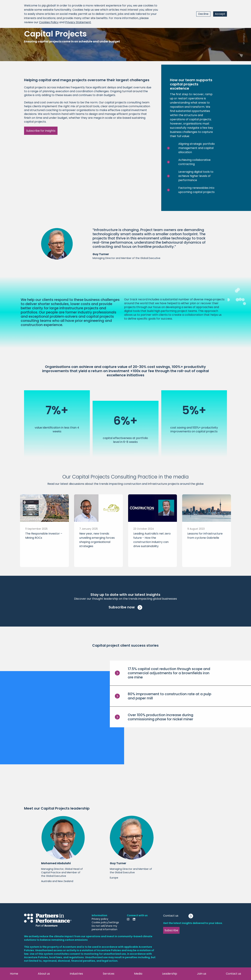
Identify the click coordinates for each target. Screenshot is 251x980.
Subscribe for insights (41, 131)
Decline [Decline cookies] (203, 14)
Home (14, 974)
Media (138, 974)
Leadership (170, 974)
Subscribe (171, 930)
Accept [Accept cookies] (220, 14)
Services (109, 974)
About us (44, 974)
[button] (63, 851)
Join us (202, 974)
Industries (76, 974)
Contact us (233, 974)
